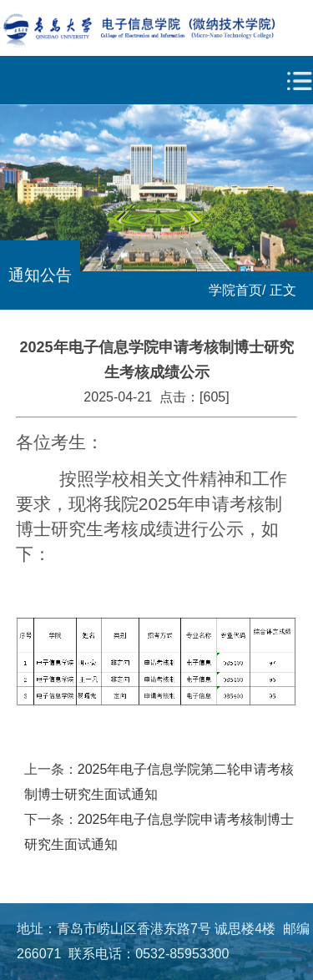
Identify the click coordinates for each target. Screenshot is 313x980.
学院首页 (235, 290)
